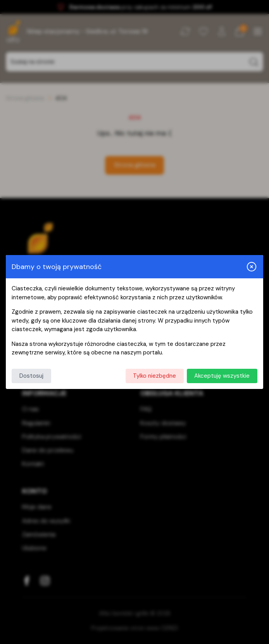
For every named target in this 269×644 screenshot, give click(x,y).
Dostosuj (31, 376)
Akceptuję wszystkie (222, 376)
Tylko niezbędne (154, 376)
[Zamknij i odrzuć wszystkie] (252, 267)
